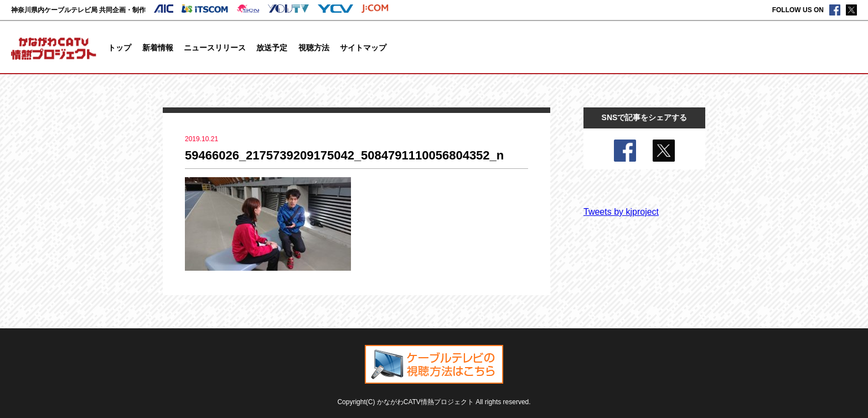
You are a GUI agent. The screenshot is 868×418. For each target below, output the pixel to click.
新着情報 (158, 48)
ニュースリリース (215, 48)
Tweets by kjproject (621, 212)
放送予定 (272, 48)
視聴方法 (314, 48)
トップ (120, 48)
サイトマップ (363, 48)
